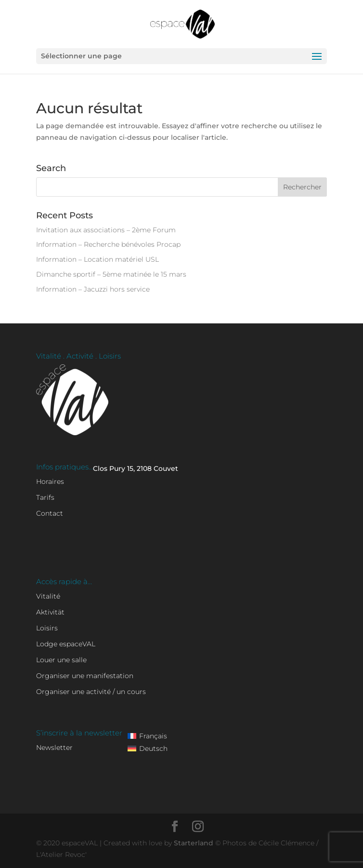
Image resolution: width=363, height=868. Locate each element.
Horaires (50, 481)
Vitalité (48, 596)
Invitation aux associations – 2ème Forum (106, 230)
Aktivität (50, 612)
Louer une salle (61, 660)
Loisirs (47, 628)
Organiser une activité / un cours (91, 692)
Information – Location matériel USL (97, 259)
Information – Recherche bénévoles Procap (108, 244)
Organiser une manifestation (85, 676)
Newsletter (54, 748)
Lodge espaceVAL (66, 644)
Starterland (194, 843)
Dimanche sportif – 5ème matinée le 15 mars (111, 274)
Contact (50, 513)
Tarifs (45, 497)
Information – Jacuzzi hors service (93, 289)
